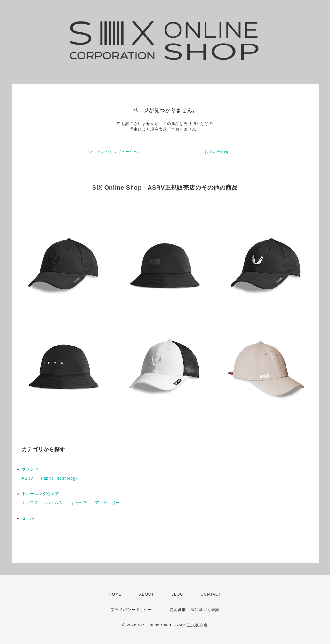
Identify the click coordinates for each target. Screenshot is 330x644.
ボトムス (54, 503)
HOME (115, 594)
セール (28, 518)
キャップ (79, 503)
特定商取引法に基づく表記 (195, 610)
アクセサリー (108, 503)
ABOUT (146, 594)
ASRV (28, 478)
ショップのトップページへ (113, 152)
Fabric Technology (59, 478)
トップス (30, 503)
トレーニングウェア (40, 494)
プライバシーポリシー (131, 610)
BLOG (177, 594)
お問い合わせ (217, 152)
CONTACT (211, 594)
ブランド (30, 469)
